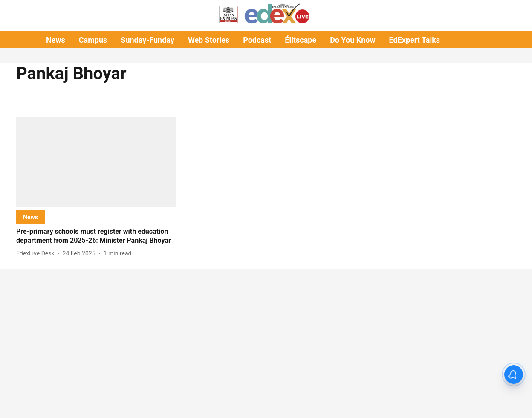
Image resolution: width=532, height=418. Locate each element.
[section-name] (30, 217)
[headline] (96, 236)
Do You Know (353, 40)
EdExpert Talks (415, 40)
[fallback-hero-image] (96, 162)
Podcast (257, 40)
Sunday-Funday (147, 40)
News (56, 40)
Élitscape (301, 40)
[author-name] (37, 254)
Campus (93, 40)
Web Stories (209, 40)
